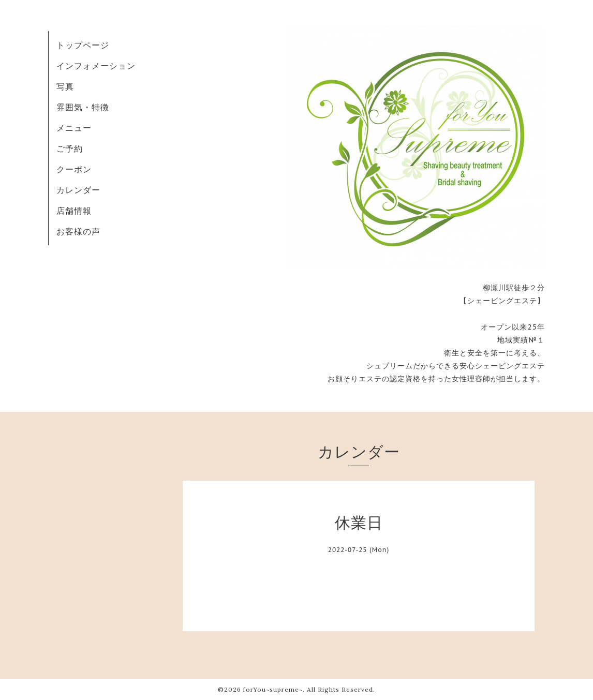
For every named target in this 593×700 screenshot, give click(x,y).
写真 (65, 86)
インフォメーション (96, 66)
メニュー (74, 128)
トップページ (83, 45)
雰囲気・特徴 (83, 107)
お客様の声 (78, 231)
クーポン (74, 169)
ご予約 (70, 148)
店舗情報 (74, 211)
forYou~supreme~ (273, 689)
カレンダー (78, 190)
